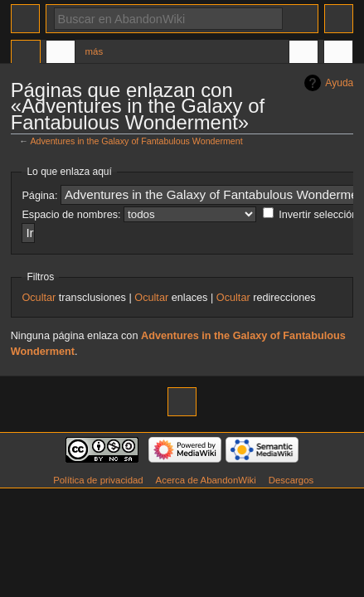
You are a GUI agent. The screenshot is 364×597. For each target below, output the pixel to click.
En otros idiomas (303, 54)
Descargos (291, 480)
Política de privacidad (98, 480)
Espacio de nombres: (71, 215)
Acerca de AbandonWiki (206, 480)
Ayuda (339, 83)
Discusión (61, 54)
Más (95, 51)
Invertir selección (318, 215)
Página (26, 54)
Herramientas (338, 54)
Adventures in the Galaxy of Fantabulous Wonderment (136, 141)
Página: (39, 196)
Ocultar (39, 298)
